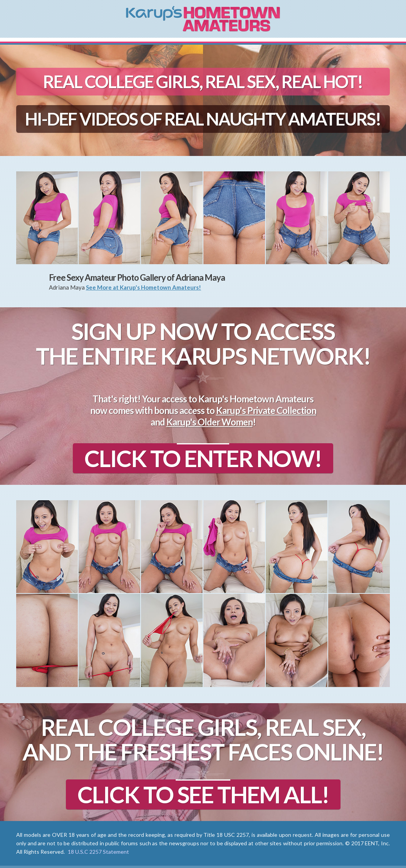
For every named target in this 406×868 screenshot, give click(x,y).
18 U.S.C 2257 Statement (98, 852)
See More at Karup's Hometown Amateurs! (143, 287)
